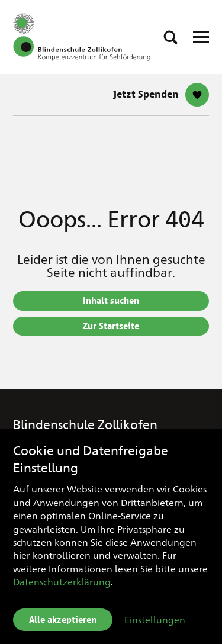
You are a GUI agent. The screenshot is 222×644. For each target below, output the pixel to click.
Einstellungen (155, 619)
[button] (170, 37)
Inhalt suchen (111, 301)
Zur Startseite (111, 326)
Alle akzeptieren (63, 620)
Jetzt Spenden (146, 94)
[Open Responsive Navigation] (201, 37)
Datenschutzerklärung (62, 582)
